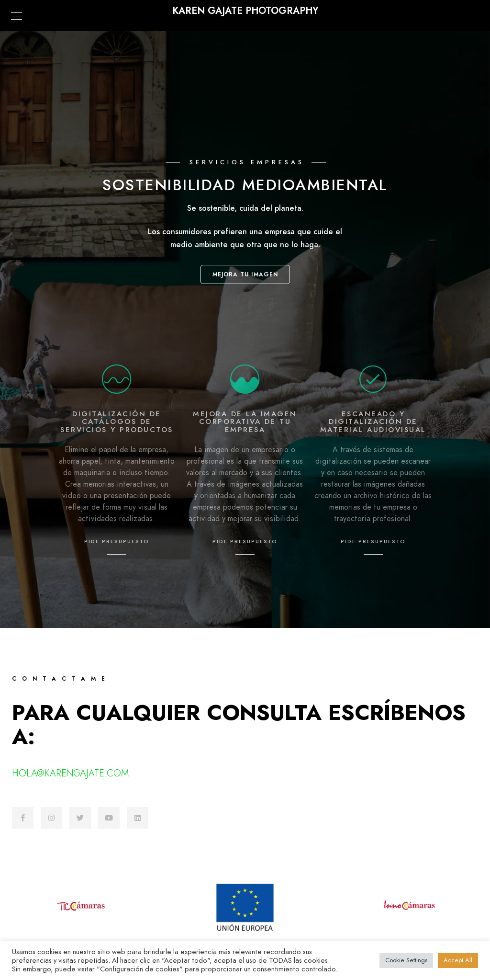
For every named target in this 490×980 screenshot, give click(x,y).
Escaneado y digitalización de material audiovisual (373, 422)
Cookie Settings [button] (406, 960)
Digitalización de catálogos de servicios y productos (117, 422)
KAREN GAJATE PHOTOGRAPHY (245, 11)
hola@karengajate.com (70, 773)
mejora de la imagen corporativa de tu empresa (245, 422)
